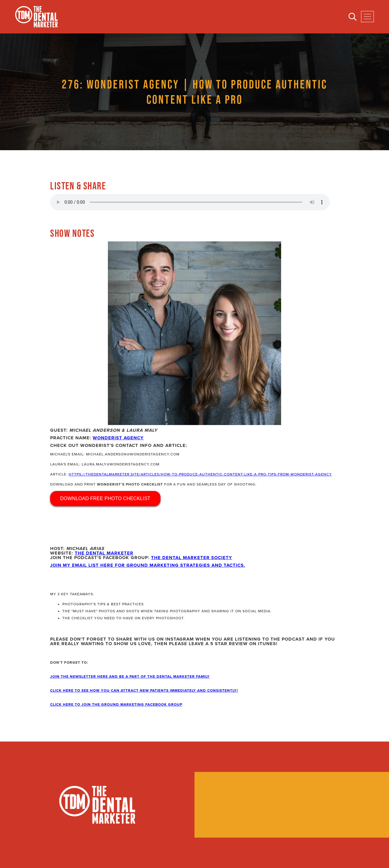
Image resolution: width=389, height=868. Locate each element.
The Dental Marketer (104, 553)
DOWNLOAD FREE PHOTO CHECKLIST (105, 498)
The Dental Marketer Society (192, 558)
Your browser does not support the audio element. (190, 202)
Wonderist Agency (118, 438)
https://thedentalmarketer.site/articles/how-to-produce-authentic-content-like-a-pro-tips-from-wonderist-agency (200, 474)
